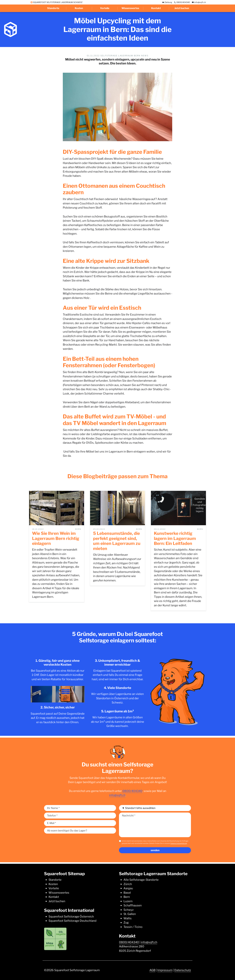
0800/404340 (182, 2)
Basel (127, 893)
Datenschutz (183, 970)
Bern (127, 897)
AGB (152, 970)
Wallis (128, 918)
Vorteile (105, 8)
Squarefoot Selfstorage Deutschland (72, 921)
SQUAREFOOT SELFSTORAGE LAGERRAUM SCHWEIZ (57, 2)
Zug (126, 923)
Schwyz (129, 910)
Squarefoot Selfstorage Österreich (71, 917)
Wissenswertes (130, 8)
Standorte (53, 8)
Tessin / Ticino (133, 927)
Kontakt (156, 8)
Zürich (128, 884)
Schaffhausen (133, 905)
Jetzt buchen (182, 8)
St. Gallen (130, 914)
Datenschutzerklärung (179, 843)
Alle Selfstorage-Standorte (141, 880)
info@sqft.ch (199, 2)
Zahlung (167, 2)
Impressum (165, 970)
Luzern (128, 901)
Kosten (79, 8)
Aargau (128, 888)
